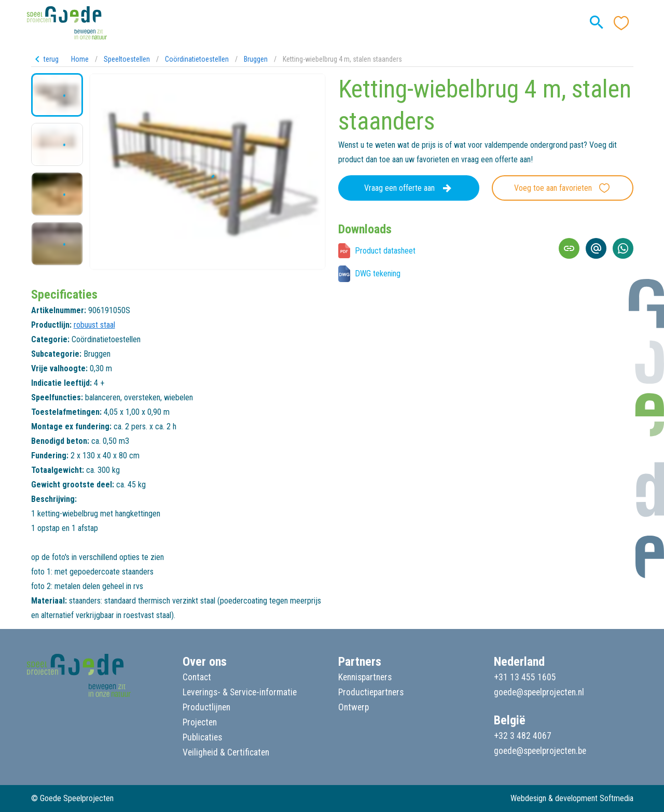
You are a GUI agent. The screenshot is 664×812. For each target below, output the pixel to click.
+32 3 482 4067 (523, 736)
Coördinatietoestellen (197, 59)
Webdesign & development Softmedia (572, 798)
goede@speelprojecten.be (540, 751)
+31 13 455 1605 (525, 677)
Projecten (200, 722)
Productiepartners (371, 692)
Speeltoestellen (127, 59)
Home (80, 59)
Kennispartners (365, 677)
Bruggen (256, 59)
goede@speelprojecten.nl (539, 692)
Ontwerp (354, 707)
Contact (197, 677)
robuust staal (94, 325)
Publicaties (202, 737)
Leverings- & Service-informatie (240, 692)
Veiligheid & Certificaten (226, 752)
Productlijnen (206, 707)
